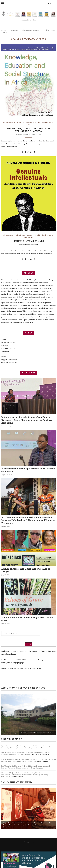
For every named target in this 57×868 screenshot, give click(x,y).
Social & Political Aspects (43, 123)
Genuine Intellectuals (29, 242)
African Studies (7, 123)
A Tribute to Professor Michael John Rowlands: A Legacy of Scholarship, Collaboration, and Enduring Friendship (28, 520)
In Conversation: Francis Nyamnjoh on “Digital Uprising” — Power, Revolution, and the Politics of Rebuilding (27, 420)
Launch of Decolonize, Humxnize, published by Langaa (26, 570)
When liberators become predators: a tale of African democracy (28, 470)
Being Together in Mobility (34, 748)
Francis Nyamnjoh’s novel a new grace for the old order (27, 619)
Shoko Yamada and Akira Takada (30, 135)
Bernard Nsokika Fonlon (30, 245)
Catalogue (14, 30)
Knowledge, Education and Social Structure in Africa (28, 130)
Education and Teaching (30, 30)
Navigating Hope (42, 761)
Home (4, 30)
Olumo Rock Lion (37, 768)
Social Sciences (29, 125)
